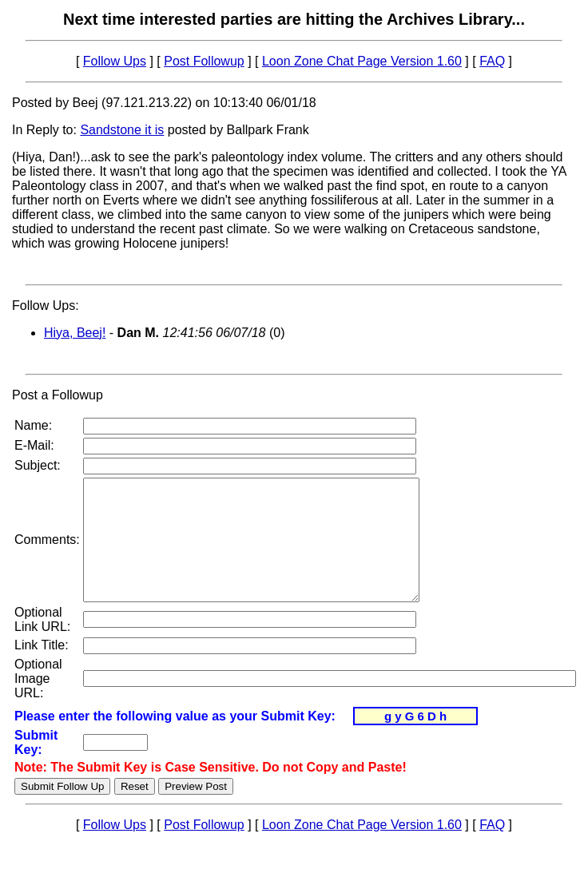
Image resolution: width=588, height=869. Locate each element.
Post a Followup (58, 395)
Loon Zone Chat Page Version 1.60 (362, 61)
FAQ (492, 61)
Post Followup (204, 61)
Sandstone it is (122, 130)
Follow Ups (115, 61)
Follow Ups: (46, 306)
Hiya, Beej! (75, 333)
